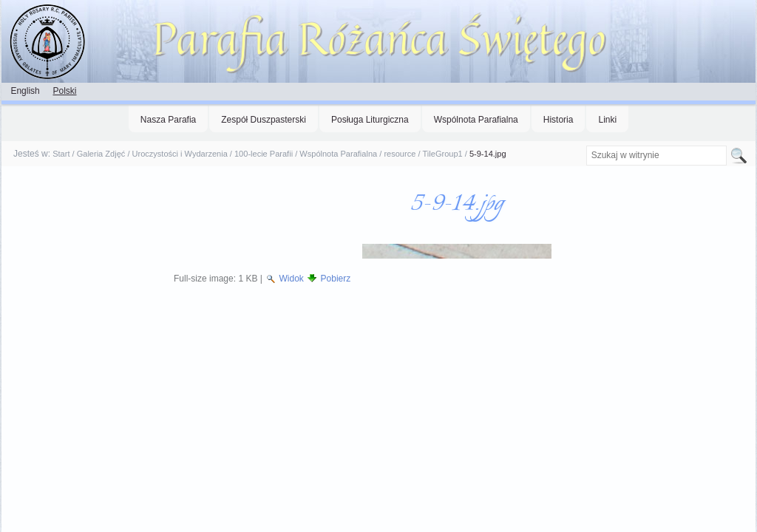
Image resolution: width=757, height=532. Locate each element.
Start (61, 154)
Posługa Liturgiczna (370, 120)
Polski (64, 91)
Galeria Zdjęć (101, 154)
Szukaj (585, 145)
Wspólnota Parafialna (476, 120)
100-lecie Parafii (264, 154)
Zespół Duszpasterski (264, 120)
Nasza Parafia (168, 120)
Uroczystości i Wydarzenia (180, 154)
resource (400, 154)
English (25, 91)
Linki (607, 120)
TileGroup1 (443, 154)
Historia (559, 120)
